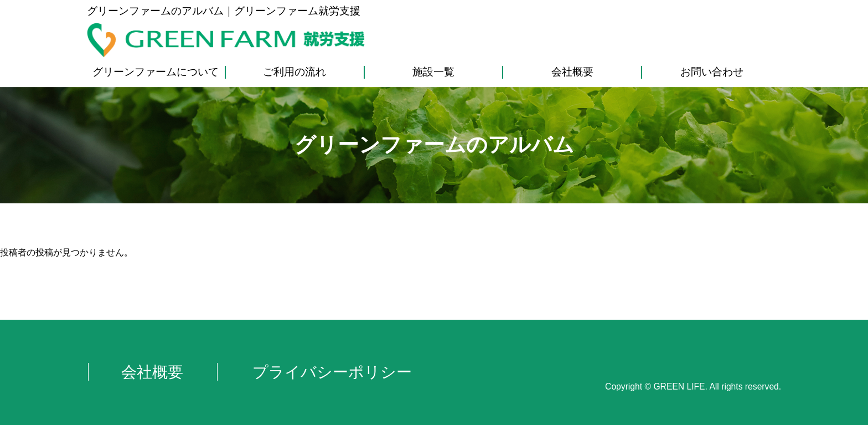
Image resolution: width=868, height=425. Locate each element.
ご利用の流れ (294, 72)
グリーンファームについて (156, 72)
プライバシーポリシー (332, 372)
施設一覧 (433, 72)
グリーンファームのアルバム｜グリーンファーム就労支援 (224, 11)
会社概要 (572, 72)
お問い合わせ (712, 72)
